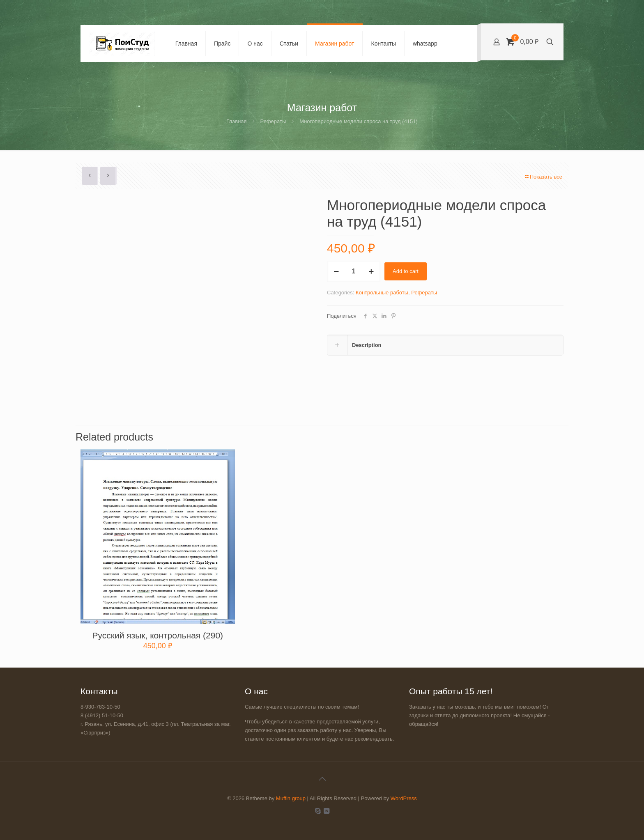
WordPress (404, 798)
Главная (236, 121)
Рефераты (273, 121)
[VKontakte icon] (326, 811)
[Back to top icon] (322, 779)
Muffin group (291, 798)
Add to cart (406, 271)
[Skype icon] (318, 811)
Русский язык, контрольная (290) (158, 635)
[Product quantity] (354, 271)
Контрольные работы (382, 293)
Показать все (543, 177)
